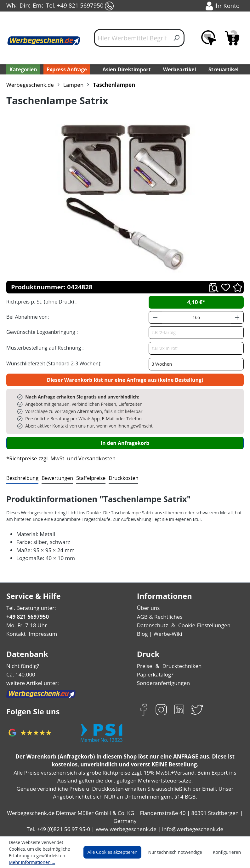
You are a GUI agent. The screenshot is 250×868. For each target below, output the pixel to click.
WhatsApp (11, 6)
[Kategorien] (23, 69)
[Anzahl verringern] (155, 317)
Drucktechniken (180, 666)
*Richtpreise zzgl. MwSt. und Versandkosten (59, 458)
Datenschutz (152, 625)
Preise (145, 666)
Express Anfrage (65, 69)
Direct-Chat (25, 6)
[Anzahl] (196, 317)
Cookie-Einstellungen (202, 625)
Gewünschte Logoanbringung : (41, 332)
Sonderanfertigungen (162, 683)
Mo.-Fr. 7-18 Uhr (26, 625)
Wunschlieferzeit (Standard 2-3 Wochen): (52, 363)
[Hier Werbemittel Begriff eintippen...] (132, 38)
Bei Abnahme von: (27, 317)
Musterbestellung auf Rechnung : (43, 348)
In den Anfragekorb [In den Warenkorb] (125, 443)
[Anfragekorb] (232, 38)
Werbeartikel (180, 69)
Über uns (148, 608)
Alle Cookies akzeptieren (118, 852)
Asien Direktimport (126, 69)
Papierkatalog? (155, 674)
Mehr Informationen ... (30, 862)
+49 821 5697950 (27, 617)
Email (38, 6)
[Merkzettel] (209, 38)
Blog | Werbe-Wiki (158, 634)
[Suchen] (177, 38)
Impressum (41, 634)
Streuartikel (225, 69)
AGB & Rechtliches (160, 617)
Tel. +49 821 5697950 (79, 6)
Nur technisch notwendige (179, 852)
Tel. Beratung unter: (30, 608)
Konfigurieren (228, 852)
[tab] (22, 478)
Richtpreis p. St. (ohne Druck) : (41, 301)
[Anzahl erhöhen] (237, 317)
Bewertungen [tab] (55, 478)
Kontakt (15, 634)
